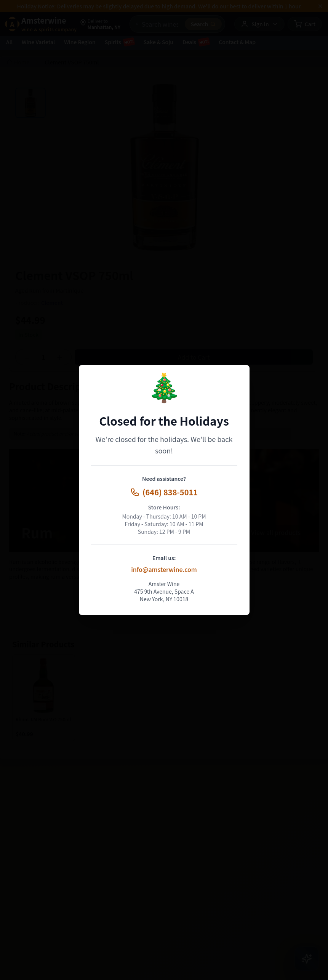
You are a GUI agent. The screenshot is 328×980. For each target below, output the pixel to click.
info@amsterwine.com (164, 569)
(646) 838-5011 (164, 492)
